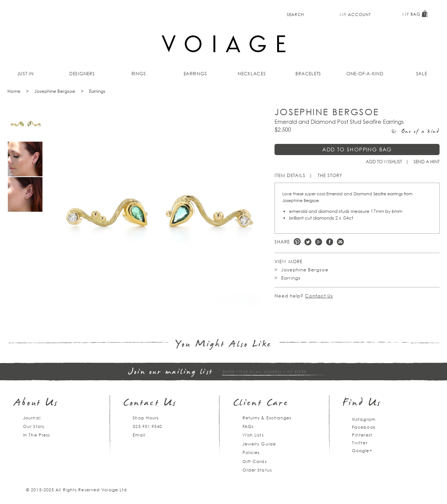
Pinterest (297, 242)
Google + (319, 242)
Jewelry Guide (259, 444)
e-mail (340, 242)
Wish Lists (253, 435)
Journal (32, 418)
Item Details (290, 175)
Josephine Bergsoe (55, 91)
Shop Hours (146, 418)
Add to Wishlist (384, 162)
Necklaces (252, 74)
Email (139, 435)
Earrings (195, 74)
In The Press (37, 435)
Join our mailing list (171, 372)
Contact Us (319, 296)
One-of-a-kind (365, 74)
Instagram (364, 419)
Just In (26, 74)
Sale (422, 74)
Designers (82, 74)
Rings (139, 74)
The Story (330, 175)
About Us (36, 404)
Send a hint (427, 162)
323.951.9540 (147, 426)
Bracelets (308, 74)
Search (296, 14)
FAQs (248, 426)
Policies (251, 452)
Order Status (257, 470)
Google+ (362, 451)
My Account (355, 14)
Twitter (308, 242)
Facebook (329, 242)
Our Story (34, 426)
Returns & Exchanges (267, 418)
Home (14, 91)
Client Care (261, 404)
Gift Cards (255, 461)
